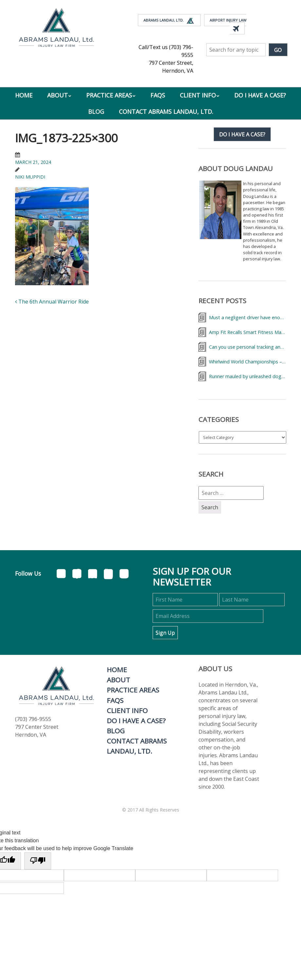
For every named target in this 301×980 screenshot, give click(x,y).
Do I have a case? (242, 134)
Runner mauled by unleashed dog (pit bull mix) (247, 376)
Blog (96, 112)
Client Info (198, 95)
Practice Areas (109, 95)
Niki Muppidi (30, 177)
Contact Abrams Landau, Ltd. (166, 112)
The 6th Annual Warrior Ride (52, 302)
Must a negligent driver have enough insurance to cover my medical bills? (247, 317)
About (57, 95)
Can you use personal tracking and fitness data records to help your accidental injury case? (247, 347)
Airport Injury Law (228, 25)
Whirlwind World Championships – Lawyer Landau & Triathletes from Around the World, (247, 362)
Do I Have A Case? (260, 95)
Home (24, 95)
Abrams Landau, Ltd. (169, 21)
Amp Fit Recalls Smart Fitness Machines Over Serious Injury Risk (247, 332)
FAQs (158, 95)
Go (278, 50)
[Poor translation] (38, 861)
